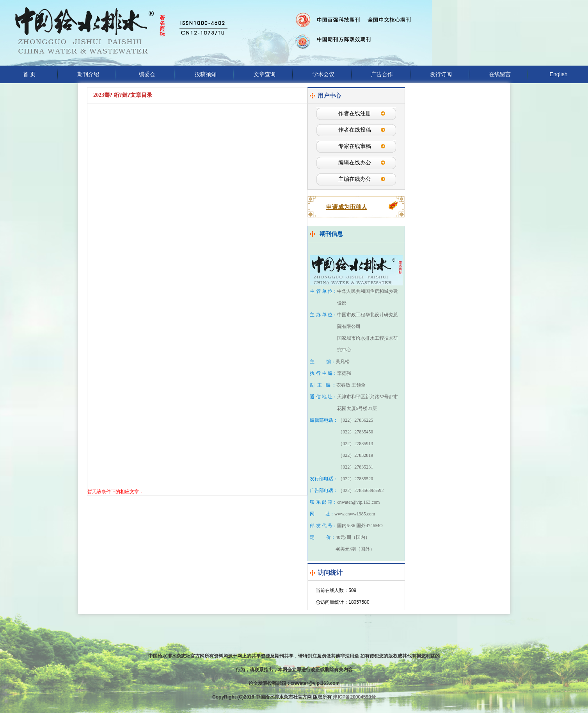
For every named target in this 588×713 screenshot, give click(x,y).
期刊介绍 (88, 74)
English (559, 74)
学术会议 (323, 74)
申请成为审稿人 (347, 207)
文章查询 (265, 74)
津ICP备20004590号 (354, 697)
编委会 (147, 74)
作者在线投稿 (355, 130)
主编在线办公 (355, 179)
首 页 (29, 74)
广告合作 (382, 74)
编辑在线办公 (355, 163)
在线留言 (500, 74)
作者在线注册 (355, 113)
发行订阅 (441, 74)
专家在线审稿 (355, 146)
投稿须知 (206, 74)
